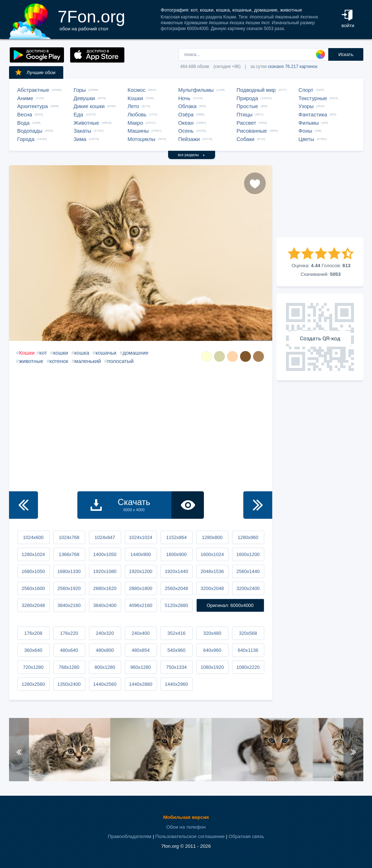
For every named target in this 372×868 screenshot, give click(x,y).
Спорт (306, 90)
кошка (82, 353)
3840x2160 (69, 605)
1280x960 (248, 537)
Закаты (83, 131)
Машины (138, 131)
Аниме (25, 98)
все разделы (191, 155)
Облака (187, 106)
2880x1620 (105, 588)
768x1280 (69, 667)
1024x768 (69, 537)
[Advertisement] (320, 201)
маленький (88, 361)
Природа (247, 98)
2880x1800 (141, 588)
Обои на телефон (186, 827)
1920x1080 (105, 571)
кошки (61, 353)
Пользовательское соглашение (190, 836)
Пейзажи (189, 139)
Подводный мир (256, 90)
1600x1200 (248, 554)
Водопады (30, 131)
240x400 (141, 633)
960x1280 (140, 667)
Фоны (305, 131)
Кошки (135, 98)
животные (31, 361)
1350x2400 (69, 684)
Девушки (84, 98)
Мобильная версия (186, 817)
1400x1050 (105, 554)
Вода (23, 123)
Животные (87, 123)
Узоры (306, 106)
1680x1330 (69, 571)
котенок (59, 361)
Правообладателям (129, 836)
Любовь (137, 115)
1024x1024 (141, 537)
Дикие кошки (89, 106)
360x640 (33, 650)
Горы (80, 90)
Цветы (306, 139)
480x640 (69, 650)
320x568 (248, 633)
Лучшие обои (35, 72)
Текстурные (313, 98)
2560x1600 (33, 588)
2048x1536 (212, 571)
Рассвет (246, 123)
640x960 (212, 650)
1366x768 (69, 554)
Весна (25, 115)
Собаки (245, 139)
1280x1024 (33, 554)
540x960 (176, 650)
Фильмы (309, 123)
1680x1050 (33, 571)
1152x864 (176, 537)
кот (43, 353)
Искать (346, 54)
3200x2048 (212, 588)
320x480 (212, 633)
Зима (80, 139)
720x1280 (33, 667)
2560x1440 (248, 571)
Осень (186, 131)
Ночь (184, 98)
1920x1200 (141, 571)
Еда (78, 115)
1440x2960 (176, 684)
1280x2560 (33, 684)
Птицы (244, 115)
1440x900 (140, 554)
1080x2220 (248, 667)
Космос (137, 90)
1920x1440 (176, 571)
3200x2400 (248, 588)
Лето (133, 106)
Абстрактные (33, 90)
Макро (135, 123)
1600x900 (176, 554)
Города (26, 139)
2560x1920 (69, 588)
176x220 (69, 633)
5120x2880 (176, 605)
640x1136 (248, 650)
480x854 (141, 650)
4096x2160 (141, 605)
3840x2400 (105, 605)
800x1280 (105, 667)
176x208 (33, 633)
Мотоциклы (142, 139)
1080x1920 (212, 667)
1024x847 (105, 537)
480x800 (105, 650)
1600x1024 (212, 554)
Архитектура (33, 106)
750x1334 (176, 667)
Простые (247, 106)
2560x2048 (176, 588)
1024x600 (33, 537)
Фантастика (313, 115)
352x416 (176, 633)
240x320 (105, 633)
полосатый (121, 361)
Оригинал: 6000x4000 (230, 605)
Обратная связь (246, 836)
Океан (186, 123)
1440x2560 (105, 684)
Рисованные (252, 131)
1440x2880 (141, 684)
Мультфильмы (196, 90)
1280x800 (212, 537)
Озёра (186, 115)
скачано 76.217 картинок (293, 67)
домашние (135, 353)
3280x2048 (33, 605)
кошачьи (106, 353)
